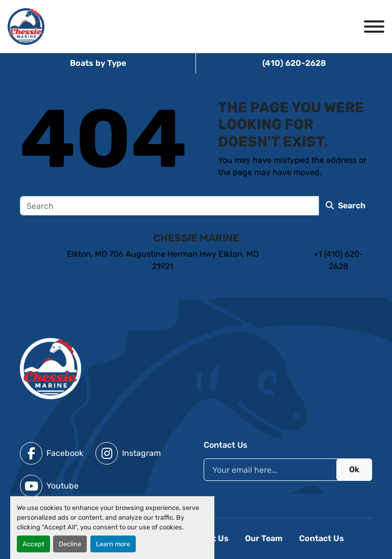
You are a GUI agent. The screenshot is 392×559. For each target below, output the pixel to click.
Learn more (113, 544)
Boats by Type (98, 63)
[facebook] (52, 453)
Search (346, 205)
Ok (354, 469)
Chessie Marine (196, 238)
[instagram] (128, 453)
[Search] (169, 206)
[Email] (288, 470)
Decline (70, 544)
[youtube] (49, 486)
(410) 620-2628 (294, 63)
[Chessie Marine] (51, 368)
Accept (33, 544)
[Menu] (374, 27)
